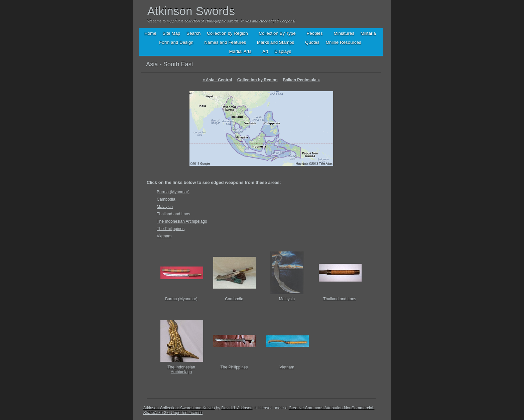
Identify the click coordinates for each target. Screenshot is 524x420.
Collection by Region (257, 80)
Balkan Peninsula (301, 80)
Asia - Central (217, 80)
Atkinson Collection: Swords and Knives (179, 408)
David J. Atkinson (237, 408)
